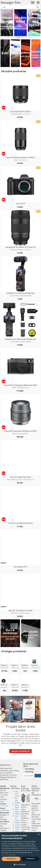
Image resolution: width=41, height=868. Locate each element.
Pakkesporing (20, 814)
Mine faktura (17, 810)
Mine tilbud (17, 806)
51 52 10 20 (4, 806)
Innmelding (29, 769)
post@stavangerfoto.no (8, 810)
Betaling (18, 823)
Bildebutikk (19, 831)
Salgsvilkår (19, 827)
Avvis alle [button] (30, 859)
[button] (20, 864)
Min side (16, 799)
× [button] (39, 834)
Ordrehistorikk (20, 803)
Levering (18, 825)
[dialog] (20, 850)
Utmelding (29, 772)
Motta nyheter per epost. (31, 765)
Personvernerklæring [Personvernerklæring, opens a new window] (8, 855)
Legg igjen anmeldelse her (21, 751)
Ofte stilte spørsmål (18, 794)
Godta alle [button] (11, 859)
